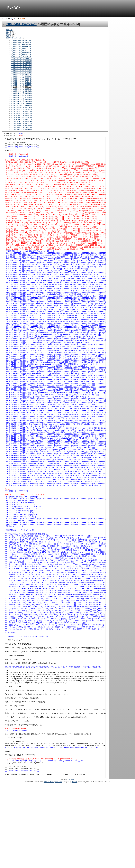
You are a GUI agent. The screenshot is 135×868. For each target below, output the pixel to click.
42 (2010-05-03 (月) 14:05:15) (21, 123)
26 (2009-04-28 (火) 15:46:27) (21, 91)
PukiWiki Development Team (53, 865)
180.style (74, 865)
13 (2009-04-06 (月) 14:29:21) (21, 65)
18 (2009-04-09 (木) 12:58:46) (21, 75)
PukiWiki (14, 7)
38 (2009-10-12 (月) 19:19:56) (21, 115)
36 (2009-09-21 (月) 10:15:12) (21, 111)
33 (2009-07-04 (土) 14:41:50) (21, 105)
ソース (9, 34)
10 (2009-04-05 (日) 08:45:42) (21, 59)
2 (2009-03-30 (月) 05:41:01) (21, 43)
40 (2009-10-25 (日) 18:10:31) (21, 119)
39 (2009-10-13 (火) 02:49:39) (21, 117)
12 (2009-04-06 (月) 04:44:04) (21, 63)
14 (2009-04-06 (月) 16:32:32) (21, 67)
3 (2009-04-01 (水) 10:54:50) (21, 45)
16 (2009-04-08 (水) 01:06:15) (21, 71)
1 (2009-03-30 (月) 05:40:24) (21, 40)
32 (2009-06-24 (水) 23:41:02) (21, 103)
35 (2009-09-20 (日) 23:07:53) (21, 109)
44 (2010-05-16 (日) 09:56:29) (21, 128)
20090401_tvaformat (21, 24)
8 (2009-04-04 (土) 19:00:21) (21, 55)
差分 (8, 32)
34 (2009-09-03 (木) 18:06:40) (21, 107)
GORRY (71, 863)
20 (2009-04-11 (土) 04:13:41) (21, 79)
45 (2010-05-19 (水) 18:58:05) (21, 130)
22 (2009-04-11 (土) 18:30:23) (21, 83)
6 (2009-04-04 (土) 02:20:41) (21, 51)
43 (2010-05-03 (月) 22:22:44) (21, 125)
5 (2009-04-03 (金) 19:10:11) (21, 49)
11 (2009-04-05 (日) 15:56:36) (21, 61)
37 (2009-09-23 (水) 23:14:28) (21, 113)
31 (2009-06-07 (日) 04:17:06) (21, 101)
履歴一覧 (9, 30)
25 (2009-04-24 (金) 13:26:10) (21, 89)
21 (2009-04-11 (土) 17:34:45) (21, 81)
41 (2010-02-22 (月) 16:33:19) (21, 121)
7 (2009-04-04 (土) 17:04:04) (21, 53)
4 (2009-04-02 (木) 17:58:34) (21, 47)
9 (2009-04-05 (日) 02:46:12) (21, 57)
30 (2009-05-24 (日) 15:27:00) (21, 99)
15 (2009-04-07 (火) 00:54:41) (21, 69)
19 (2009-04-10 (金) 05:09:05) (21, 77)
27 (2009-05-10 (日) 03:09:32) (21, 93)
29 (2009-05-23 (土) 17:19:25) (21, 97)
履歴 (8, 36)
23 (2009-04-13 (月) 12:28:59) (21, 85)
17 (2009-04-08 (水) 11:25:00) (21, 73)
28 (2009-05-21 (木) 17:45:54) (21, 95)
